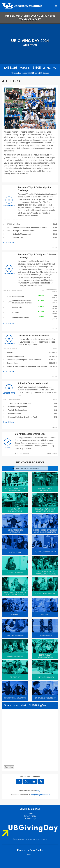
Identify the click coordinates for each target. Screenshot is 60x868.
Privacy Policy (30, 816)
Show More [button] (8, 242)
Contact (30, 813)
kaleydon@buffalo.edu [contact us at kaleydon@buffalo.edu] (40, 795)
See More (9, 767)
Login (30, 855)
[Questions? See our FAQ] (38, 791)
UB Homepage (30, 819)
